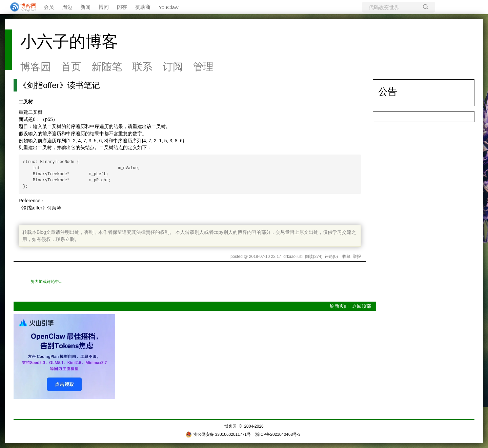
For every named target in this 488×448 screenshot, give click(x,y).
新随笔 (107, 67)
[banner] (20, 7)
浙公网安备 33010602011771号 (218, 434)
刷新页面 (339, 306)
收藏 (346, 257)
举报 (357, 257)
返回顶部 (362, 306)
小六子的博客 (69, 42)
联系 (142, 67)
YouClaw (169, 7)
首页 (71, 67)
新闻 (85, 7)
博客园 (36, 67)
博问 (104, 7)
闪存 (122, 7)
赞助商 (143, 7)
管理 (203, 67)
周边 (67, 7)
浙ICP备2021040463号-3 (278, 434)
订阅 (173, 67)
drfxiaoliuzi (293, 257)
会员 (49, 7)
